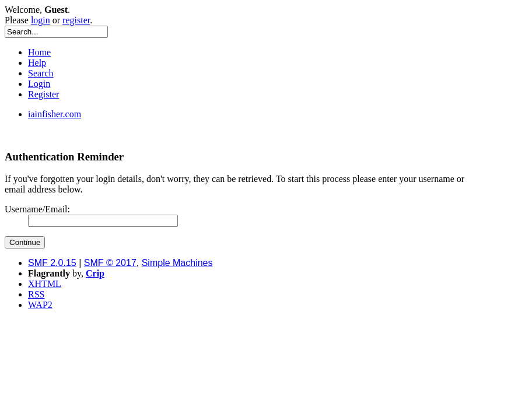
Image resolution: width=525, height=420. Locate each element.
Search (41, 73)
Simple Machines (177, 263)
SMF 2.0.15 (52, 263)
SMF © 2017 (110, 263)
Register (43, 94)
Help (37, 63)
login (41, 20)
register (76, 20)
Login (39, 84)
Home (39, 52)
